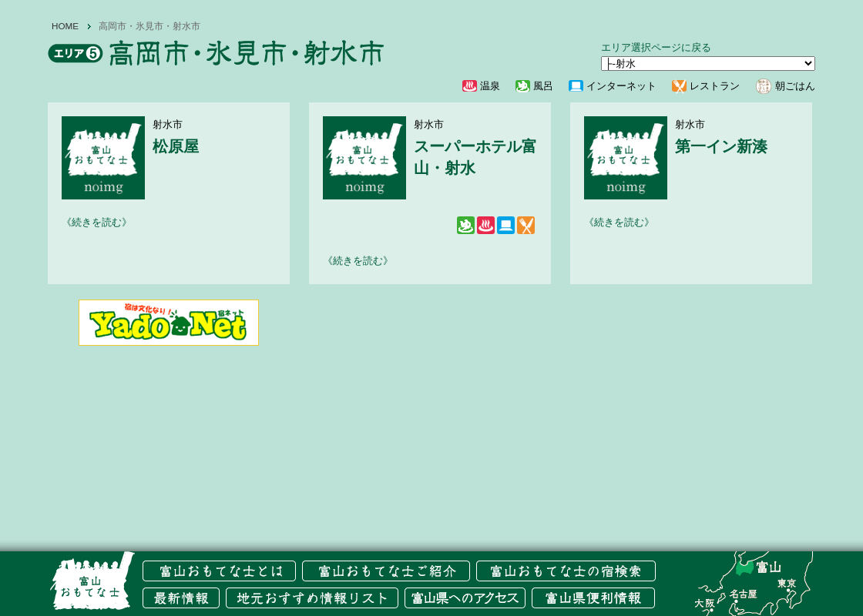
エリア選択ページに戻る (656, 47)
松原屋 (176, 146)
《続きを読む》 (97, 222)
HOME (65, 26)
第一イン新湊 (721, 146)
